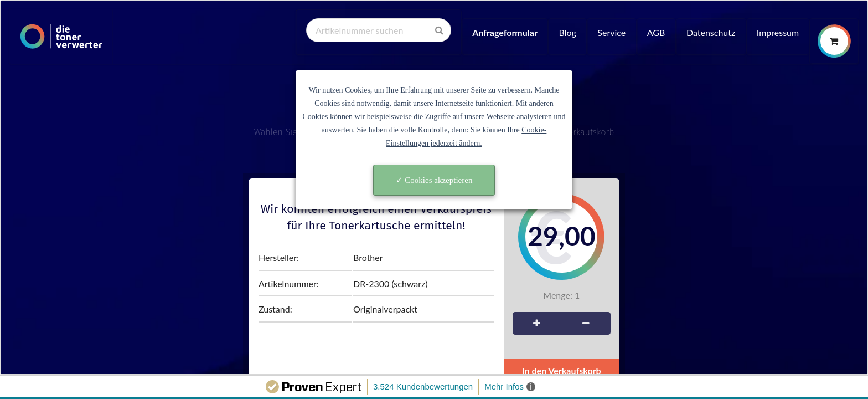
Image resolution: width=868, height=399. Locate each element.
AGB (656, 32)
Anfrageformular (505, 32)
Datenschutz (711, 32)
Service (611, 32)
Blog (567, 32)
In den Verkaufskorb (562, 370)
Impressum (778, 32)
